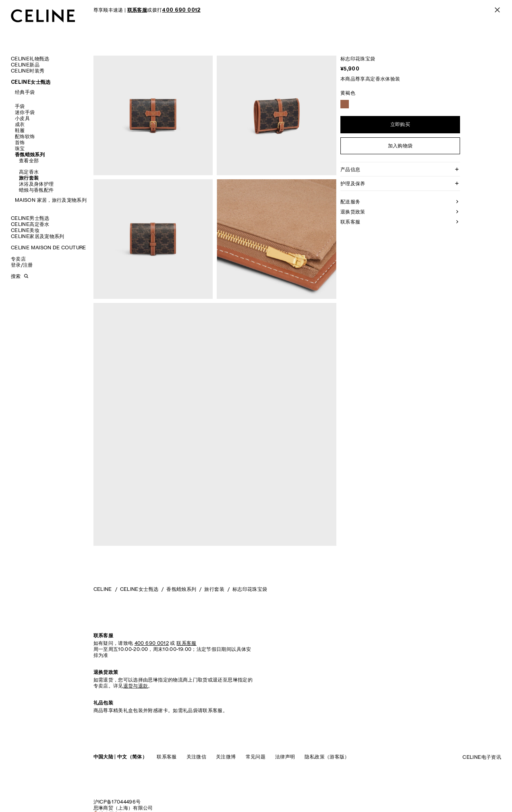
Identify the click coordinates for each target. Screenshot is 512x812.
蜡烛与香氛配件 (36, 190)
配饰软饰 (25, 136)
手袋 (20, 106)
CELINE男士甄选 (30, 218)
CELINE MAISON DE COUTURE (49, 248)
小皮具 (22, 118)
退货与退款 (136, 686)
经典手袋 (25, 92)
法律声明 (285, 757)
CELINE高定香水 (30, 224)
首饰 (20, 142)
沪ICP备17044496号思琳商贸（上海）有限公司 (123, 805)
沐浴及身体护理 (36, 184)
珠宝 (20, 148)
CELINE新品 (25, 65)
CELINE (103, 589)
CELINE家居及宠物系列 (38, 236)
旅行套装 (29, 178)
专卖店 (18, 259)
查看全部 (29, 161)
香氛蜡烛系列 (30, 154)
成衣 (20, 124)
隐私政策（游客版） (327, 757)
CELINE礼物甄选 (30, 59)
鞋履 (20, 130)
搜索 (16, 276)
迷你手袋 (25, 112)
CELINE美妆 (25, 230)
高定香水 (29, 172)
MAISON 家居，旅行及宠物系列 (51, 200)
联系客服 (167, 757)
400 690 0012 (152, 643)
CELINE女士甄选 (31, 82)
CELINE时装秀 (28, 71)
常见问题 (256, 757)
